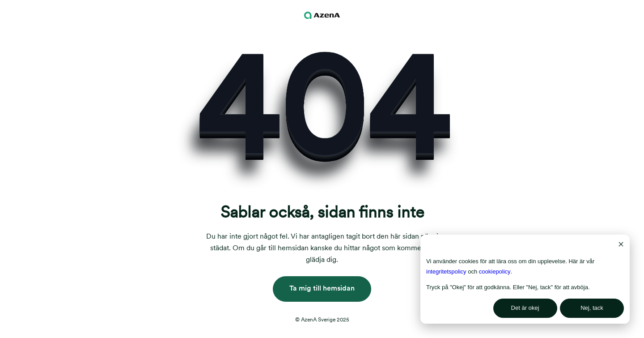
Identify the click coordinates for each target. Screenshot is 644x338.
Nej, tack (592, 308)
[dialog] (525, 279)
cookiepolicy (495, 272)
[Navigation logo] (322, 15)
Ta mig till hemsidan (322, 288)
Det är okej (525, 308)
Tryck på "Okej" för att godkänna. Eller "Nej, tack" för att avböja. (508, 287)
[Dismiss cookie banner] (621, 246)
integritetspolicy (446, 272)
